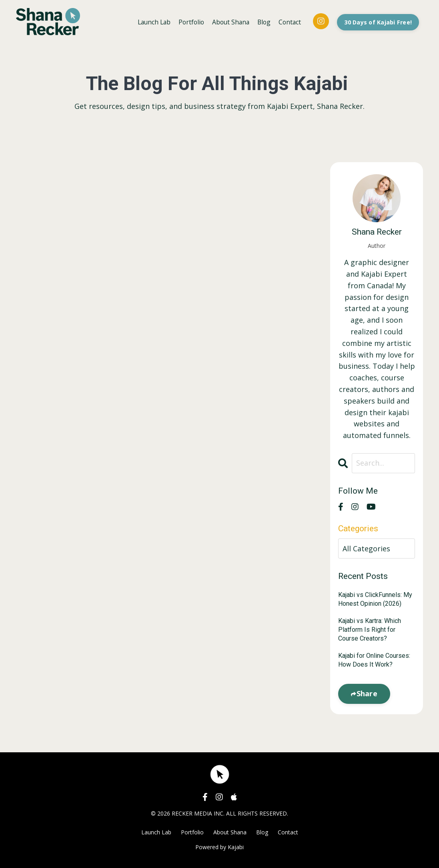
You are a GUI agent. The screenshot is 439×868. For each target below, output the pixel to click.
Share (367, 693)
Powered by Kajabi (219, 847)
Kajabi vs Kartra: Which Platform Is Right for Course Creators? (370, 630)
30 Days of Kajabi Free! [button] (378, 22)
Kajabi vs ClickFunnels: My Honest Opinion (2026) (375, 599)
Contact (289, 22)
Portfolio (187, 22)
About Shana (228, 22)
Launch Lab (148, 22)
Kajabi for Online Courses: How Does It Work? (374, 660)
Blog (262, 22)
